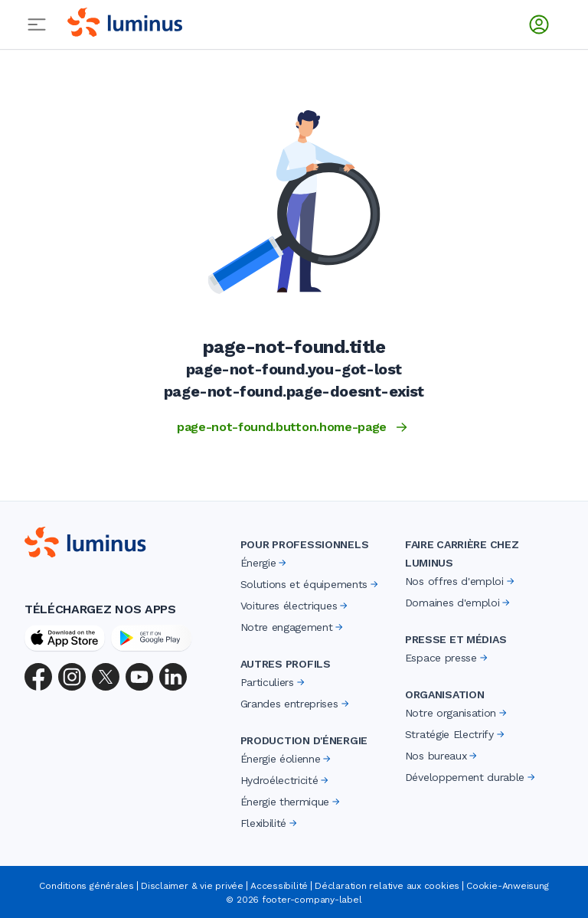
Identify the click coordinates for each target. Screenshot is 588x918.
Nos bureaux (442, 756)
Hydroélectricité (286, 780)
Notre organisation (457, 713)
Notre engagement (293, 627)
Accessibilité (279, 886)
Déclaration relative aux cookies (387, 886)
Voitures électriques (296, 606)
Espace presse (448, 658)
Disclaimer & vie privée (192, 886)
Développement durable (471, 777)
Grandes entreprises (296, 704)
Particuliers (274, 682)
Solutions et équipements (310, 584)
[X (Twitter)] (106, 677)
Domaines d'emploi (459, 603)
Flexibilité (270, 823)
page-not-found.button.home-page (294, 427)
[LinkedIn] (173, 677)
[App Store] (65, 638)
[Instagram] (72, 677)
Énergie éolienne (287, 759)
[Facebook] (38, 677)
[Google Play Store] (151, 638)
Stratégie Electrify (456, 734)
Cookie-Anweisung (507, 886)
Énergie (265, 563)
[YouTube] (139, 677)
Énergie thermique (292, 802)
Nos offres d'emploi (461, 581)
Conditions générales (87, 886)
